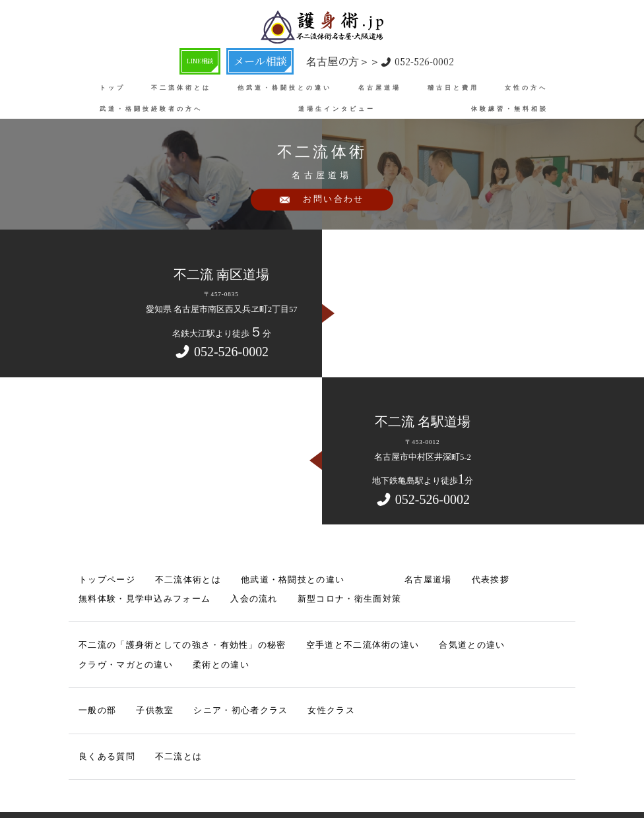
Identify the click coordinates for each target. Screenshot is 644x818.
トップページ (98, 577)
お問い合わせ (334, 206)
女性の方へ (526, 86)
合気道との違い (363, 630)
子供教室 (138, 670)
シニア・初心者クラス (203, 670)
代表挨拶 (401, 577)
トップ (113, 86)
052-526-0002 (382, 60)
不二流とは (154, 710)
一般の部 (92, 670)
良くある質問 (98, 710)
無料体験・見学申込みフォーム (479, 577)
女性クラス (273, 670)
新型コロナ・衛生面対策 (167, 590)
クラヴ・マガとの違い (439, 630)
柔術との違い (511, 630)
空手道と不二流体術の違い (281, 630)
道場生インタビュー (337, 108)
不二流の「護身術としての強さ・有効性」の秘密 (150, 630)
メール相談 (266, 60)
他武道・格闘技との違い (285, 86)
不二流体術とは (181, 86)
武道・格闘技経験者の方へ (151, 108)
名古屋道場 (380, 86)
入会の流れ (95, 590)
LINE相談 (205, 60)
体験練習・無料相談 (510, 108)
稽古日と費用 (453, 86)
